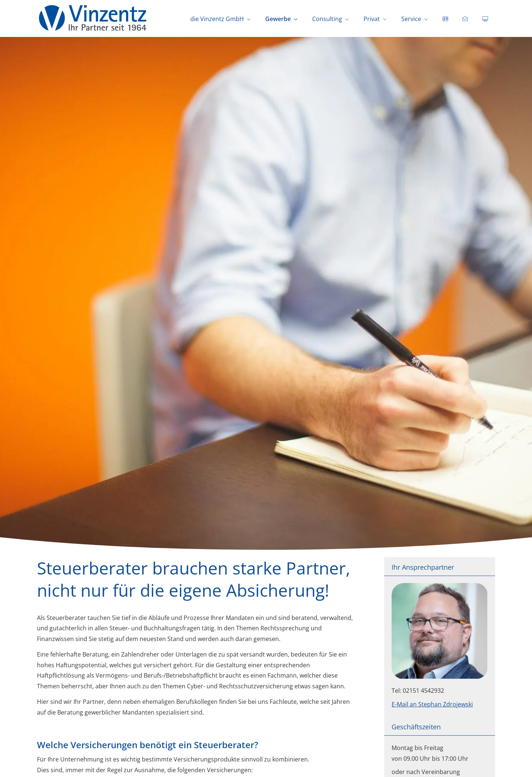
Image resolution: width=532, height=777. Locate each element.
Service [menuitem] (411, 19)
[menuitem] (445, 19)
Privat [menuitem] (372, 19)
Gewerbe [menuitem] (278, 19)
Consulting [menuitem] (327, 19)
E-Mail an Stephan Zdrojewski (432, 704)
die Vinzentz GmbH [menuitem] (217, 19)
